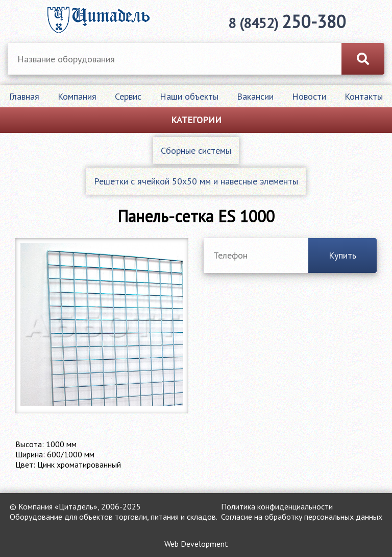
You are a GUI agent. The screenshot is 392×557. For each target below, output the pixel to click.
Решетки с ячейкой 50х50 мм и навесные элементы (196, 181)
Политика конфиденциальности (277, 506)
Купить (342, 255)
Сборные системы (196, 150)
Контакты (364, 96)
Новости (309, 96)
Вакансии (255, 96)
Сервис (128, 96)
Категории (196, 120)
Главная (24, 96)
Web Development (196, 544)
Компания (77, 96)
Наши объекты (189, 96)
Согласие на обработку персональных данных (302, 517)
